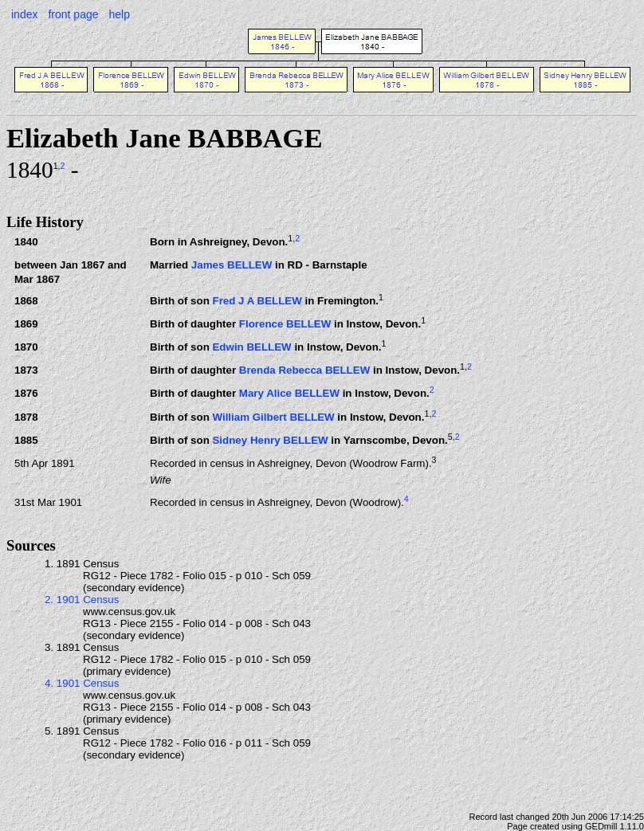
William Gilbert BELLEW (273, 417)
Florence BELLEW (285, 325)
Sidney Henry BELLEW (270, 440)
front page (73, 14)
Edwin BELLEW (251, 348)
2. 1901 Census (82, 600)
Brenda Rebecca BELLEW (304, 371)
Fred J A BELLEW (257, 302)
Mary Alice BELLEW (289, 394)
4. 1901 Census (82, 683)
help (119, 14)
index (24, 14)
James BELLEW (232, 265)
